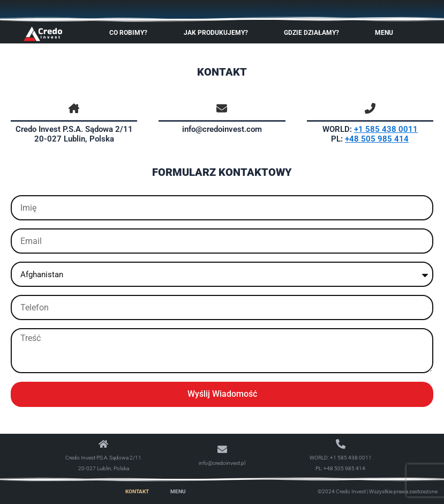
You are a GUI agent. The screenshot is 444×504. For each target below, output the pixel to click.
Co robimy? (131, 33)
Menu (387, 33)
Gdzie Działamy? (314, 33)
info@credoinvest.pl (222, 463)
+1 (359, 129)
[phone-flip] (370, 108)
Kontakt (137, 491)
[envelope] (222, 108)
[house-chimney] (74, 108)
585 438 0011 (390, 129)
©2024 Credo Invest (342, 491)
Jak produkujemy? (219, 33)
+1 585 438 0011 (351, 458)
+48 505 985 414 (377, 139)
